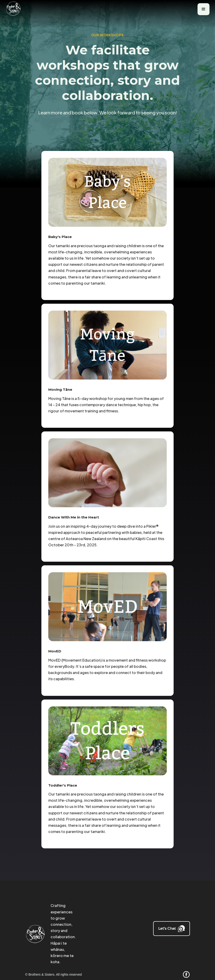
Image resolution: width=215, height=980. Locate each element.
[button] (204, 9)
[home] (15, 9)
